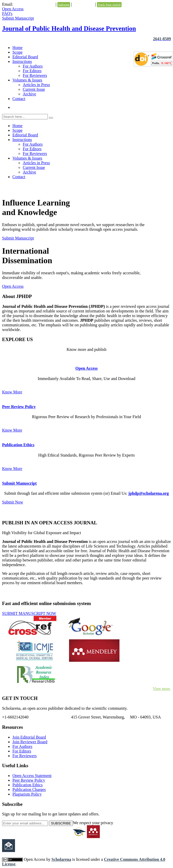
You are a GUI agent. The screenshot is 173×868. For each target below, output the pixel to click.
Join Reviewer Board (30, 742)
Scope (17, 52)
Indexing (64, 5)
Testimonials (84, 4)
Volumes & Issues (27, 80)
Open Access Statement (32, 776)
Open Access (13, 9)
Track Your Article (109, 5)
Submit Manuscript (18, 18)
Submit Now (13, 502)
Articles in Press (36, 85)
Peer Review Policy (19, 407)
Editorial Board (25, 57)
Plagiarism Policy (27, 794)
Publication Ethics (18, 445)
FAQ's (7, 14)
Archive (29, 94)
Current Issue (34, 89)
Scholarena (61, 859)
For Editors (32, 71)
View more (162, 689)
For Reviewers (35, 75)
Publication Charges (29, 790)
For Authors (33, 66)
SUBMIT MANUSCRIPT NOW (29, 613)
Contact (19, 99)
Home (17, 48)
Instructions (22, 61)
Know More (12, 392)
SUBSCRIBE (61, 823)
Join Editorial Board (29, 737)
